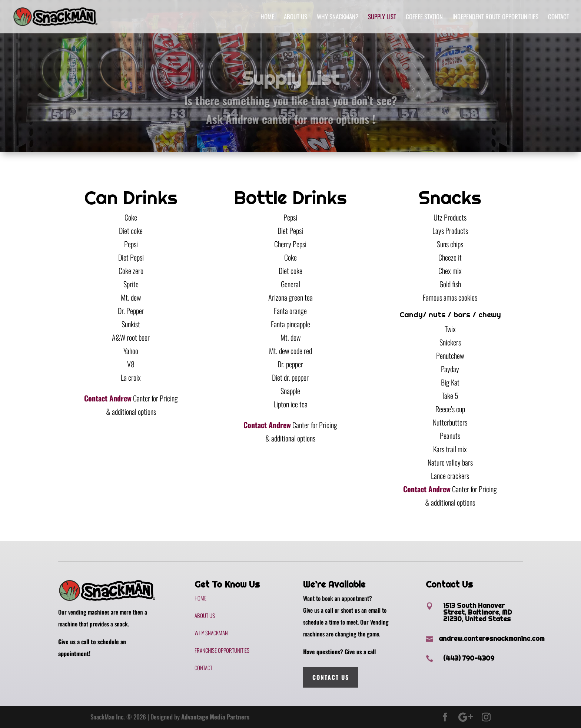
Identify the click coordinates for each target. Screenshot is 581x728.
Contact (559, 18)
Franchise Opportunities (222, 650)
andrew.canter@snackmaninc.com (492, 638)
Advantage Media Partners (215, 717)
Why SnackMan (211, 633)
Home (267, 18)
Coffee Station (424, 18)
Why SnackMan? (338, 18)
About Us (296, 18)
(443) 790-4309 (469, 658)
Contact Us (331, 677)
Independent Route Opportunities (495, 18)
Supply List (382, 18)
